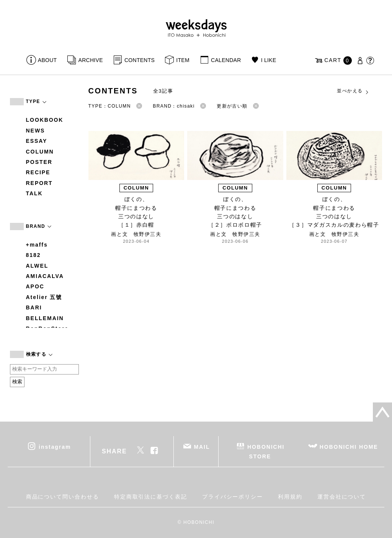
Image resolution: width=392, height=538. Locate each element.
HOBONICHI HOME (349, 446)
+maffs (37, 245)
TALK (34, 193)
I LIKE (269, 60)
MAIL (202, 446)
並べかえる (353, 91)
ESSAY (37, 141)
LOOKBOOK (45, 120)
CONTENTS (140, 60)
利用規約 (290, 497)
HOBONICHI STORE (266, 451)
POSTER (39, 162)
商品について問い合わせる (63, 497)
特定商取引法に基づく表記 (151, 497)
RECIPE (38, 172)
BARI (34, 307)
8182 (33, 255)
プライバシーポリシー (233, 497)
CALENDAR (226, 60)
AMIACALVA (45, 276)
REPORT (39, 183)
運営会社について (342, 497)
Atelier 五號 (44, 297)
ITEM (183, 60)
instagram (55, 446)
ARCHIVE (91, 60)
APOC (35, 286)
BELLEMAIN (45, 318)
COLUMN (40, 152)
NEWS (36, 131)
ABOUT (47, 60)
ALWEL (37, 266)
